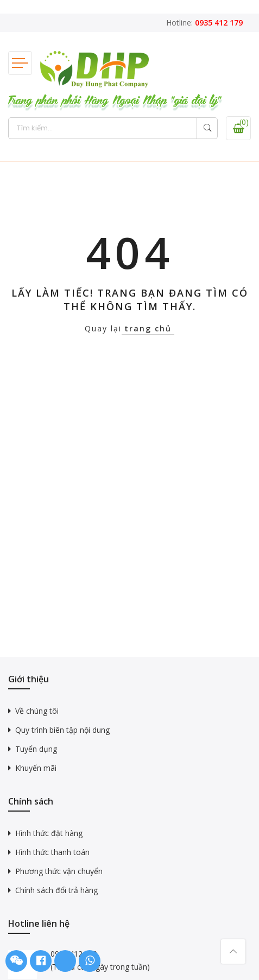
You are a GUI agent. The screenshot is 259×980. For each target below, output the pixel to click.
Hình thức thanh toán (52, 852)
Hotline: (204, 23)
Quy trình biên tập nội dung (62, 730)
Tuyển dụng (36, 749)
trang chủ (148, 328)
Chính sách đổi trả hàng (56, 890)
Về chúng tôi (37, 711)
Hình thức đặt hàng (49, 833)
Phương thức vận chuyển (59, 871)
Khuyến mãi (36, 768)
